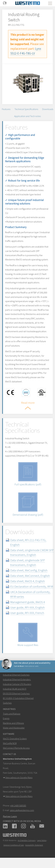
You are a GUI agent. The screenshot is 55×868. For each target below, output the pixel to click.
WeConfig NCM (10, 743)
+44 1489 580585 (18, 806)
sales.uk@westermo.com (22, 810)
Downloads (48, 109)
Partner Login (10, 816)
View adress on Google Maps (19, 777)
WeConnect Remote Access (16, 748)
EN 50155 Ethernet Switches (16, 693)
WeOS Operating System (15, 739)
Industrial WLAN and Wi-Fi (15, 689)
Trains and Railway (12, 714)
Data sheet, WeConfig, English (29, 570)
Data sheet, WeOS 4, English (28, 581)
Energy (6, 718)
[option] (27, 81)
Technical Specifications (26, 109)
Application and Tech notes (27, 116)
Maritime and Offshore (13, 723)
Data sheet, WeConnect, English (30, 576)
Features (6, 109)
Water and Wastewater (14, 728)
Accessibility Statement (34, 845)
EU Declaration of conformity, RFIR (32, 586)
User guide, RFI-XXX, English (27, 607)
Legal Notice (42, 840)
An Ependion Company (27, 840)
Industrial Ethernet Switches (16, 675)
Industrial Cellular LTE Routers (17, 684)
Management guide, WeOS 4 (28, 602)
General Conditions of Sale (14, 845)
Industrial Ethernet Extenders (17, 679)
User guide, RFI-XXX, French (27, 613)
